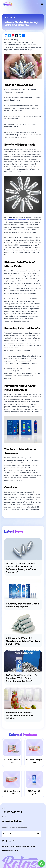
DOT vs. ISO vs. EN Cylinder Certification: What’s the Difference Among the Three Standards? (21, 568)
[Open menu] (42, 4)
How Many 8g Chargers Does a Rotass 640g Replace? (23, 605)
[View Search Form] (37, 4)
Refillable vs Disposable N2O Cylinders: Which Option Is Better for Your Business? (21, 678)
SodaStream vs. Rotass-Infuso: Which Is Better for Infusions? (20, 716)
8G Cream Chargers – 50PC (12, 793)
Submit (38, 833)
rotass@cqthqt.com (13, 821)
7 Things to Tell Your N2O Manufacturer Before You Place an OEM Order (23, 641)
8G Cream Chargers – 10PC (12, 761)
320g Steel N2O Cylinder (34, 793)
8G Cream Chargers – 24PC (34, 761)
